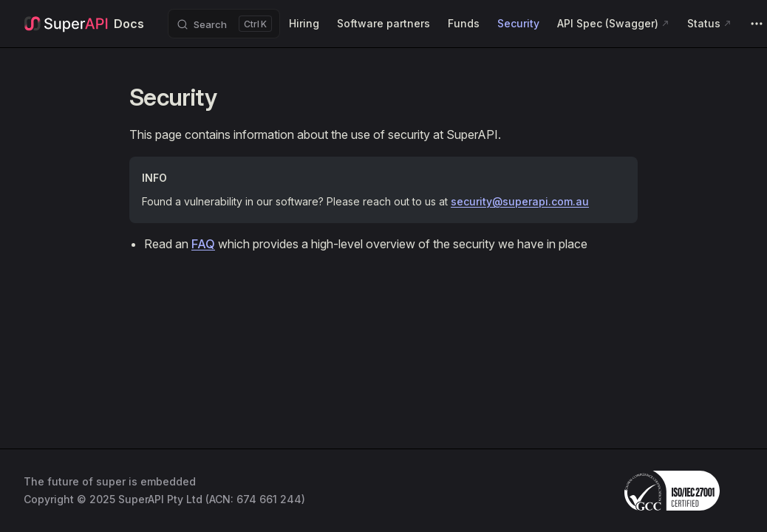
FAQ (203, 244)
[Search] (224, 24)
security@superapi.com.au (520, 201)
